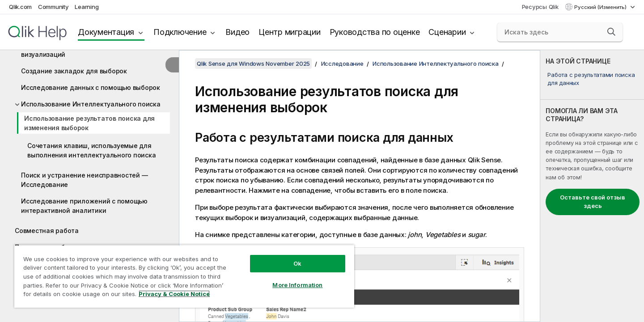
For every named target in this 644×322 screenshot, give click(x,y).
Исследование (342, 64)
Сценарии (447, 32)
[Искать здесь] (560, 32)
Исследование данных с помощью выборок (91, 87)
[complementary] (592, 186)
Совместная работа (47, 231)
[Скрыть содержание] (172, 65)
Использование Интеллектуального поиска (91, 104)
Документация (106, 32)
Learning (87, 7)
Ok (297, 263)
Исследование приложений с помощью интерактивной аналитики (84, 206)
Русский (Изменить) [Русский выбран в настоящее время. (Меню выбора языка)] (601, 7)
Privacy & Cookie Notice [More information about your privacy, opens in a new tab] (174, 294)
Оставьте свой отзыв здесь (593, 202)
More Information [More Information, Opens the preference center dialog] (297, 285)
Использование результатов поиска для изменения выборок (89, 123)
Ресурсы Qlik (540, 7)
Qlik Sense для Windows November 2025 (253, 64)
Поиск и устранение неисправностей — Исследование (84, 180)
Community (53, 7)
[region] (184, 276)
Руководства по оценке (375, 32)
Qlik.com (20, 7)
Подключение (180, 32)
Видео (237, 32)
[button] (611, 32)
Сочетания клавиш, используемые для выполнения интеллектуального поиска (91, 150)
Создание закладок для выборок (74, 71)
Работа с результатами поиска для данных (591, 79)
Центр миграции (290, 32)
